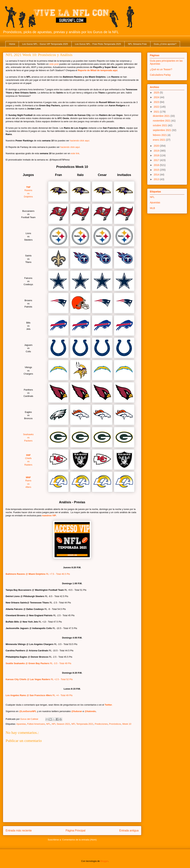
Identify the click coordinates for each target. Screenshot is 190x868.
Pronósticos (115, 724)
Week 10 (127, 724)
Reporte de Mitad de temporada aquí (98, 70)
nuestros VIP (49, 515)
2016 (157, 165)
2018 (157, 155)
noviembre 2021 (162, 121)
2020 (157, 146)
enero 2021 (159, 140)
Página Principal (76, 831)
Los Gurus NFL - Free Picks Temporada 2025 (98, 44)
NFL (48, 724)
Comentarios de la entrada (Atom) (79, 840)
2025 (157, 93)
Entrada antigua (129, 831)
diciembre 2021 (162, 116)
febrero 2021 (160, 135)
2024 (157, 97)
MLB (152, 208)
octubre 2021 (160, 125)
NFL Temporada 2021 (82, 724)
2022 (157, 107)
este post (54, 64)
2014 (157, 175)
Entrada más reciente (19, 831)
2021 (157, 112)
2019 (157, 151)
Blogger (104, 861)
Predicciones (101, 724)
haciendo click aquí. (80, 141)
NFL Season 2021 (61, 724)
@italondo (90, 711)
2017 (157, 160)
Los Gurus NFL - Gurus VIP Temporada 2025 (45, 44)
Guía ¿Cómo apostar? (165, 44)
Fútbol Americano (36, 724)
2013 (157, 179)
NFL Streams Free (137, 44)
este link (75, 153)
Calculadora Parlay (160, 75)
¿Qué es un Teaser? (161, 69)
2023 (157, 102)
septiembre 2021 (162, 130)
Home (12, 44)
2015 (157, 170)
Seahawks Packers (28, 438)
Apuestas (21, 724)
